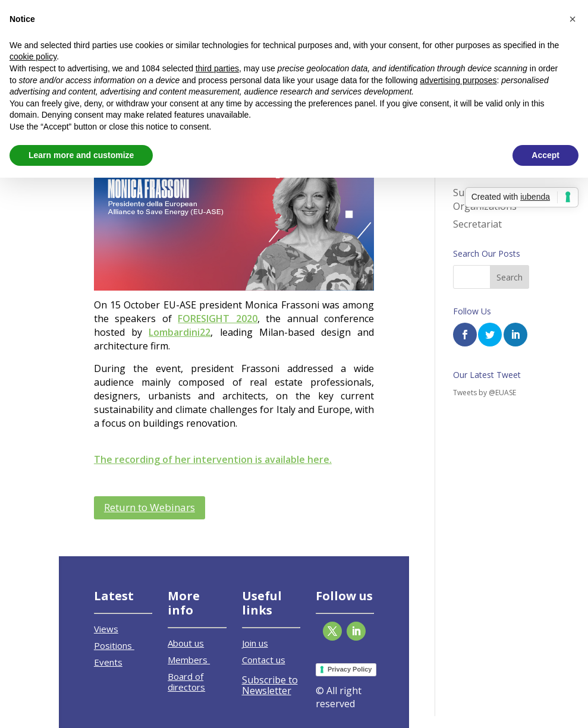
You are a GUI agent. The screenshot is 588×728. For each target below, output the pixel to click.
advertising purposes (458, 80)
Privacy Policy (350, 669)
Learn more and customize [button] (81, 155)
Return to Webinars (150, 507)
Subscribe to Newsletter (270, 685)
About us (186, 643)
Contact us (264, 660)
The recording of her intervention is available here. (213, 459)
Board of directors (186, 682)
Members (189, 660)
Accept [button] (545, 155)
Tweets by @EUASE (485, 393)
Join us (255, 643)
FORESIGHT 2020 (218, 319)
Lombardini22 (180, 332)
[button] (573, 19)
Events (108, 662)
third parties (217, 68)
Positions (114, 645)
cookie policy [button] (33, 56)
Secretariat (477, 224)
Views (106, 629)
